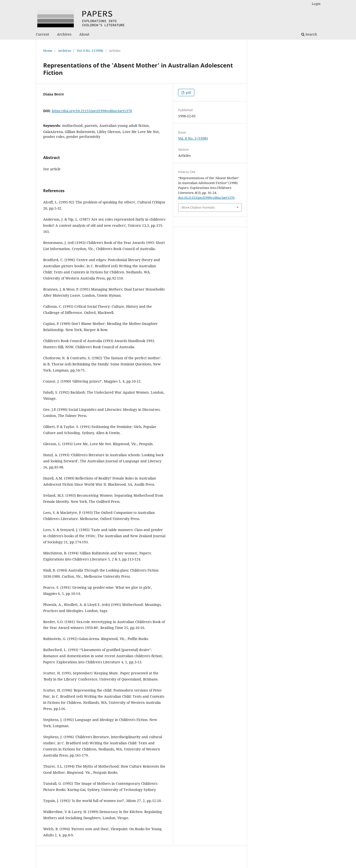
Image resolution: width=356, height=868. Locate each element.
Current (42, 34)
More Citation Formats (198, 207)
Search (309, 34)
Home (48, 51)
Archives (64, 34)
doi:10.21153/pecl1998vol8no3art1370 (206, 198)
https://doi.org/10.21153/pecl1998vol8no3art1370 (92, 111)
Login (316, 4)
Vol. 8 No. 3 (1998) (90, 51)
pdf (188, 93)
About (84, 34)
